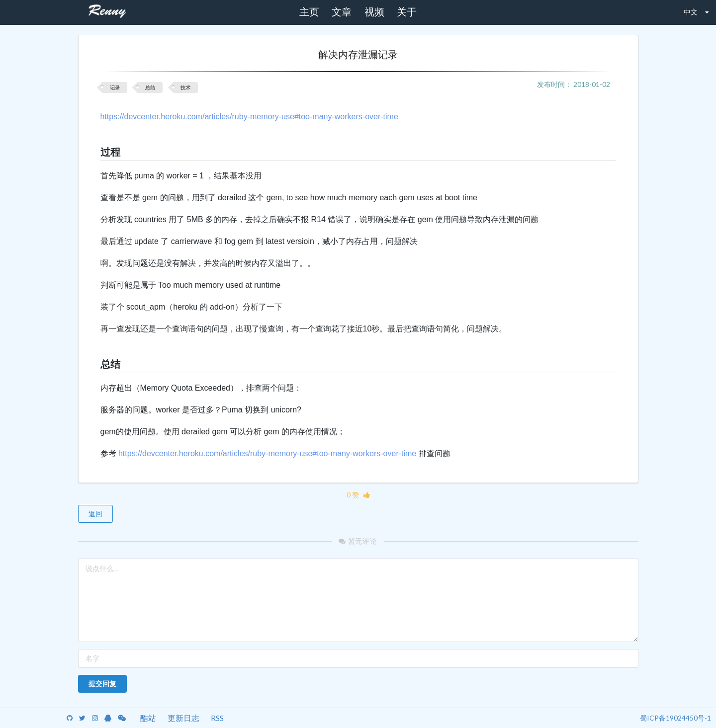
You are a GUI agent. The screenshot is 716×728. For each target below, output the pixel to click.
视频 (374, 12)
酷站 (148, 718)
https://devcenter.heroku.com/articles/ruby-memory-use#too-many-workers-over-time (249, 117)
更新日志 (183, 718)
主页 (309, 12)
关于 (407, 12)
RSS (217, 718)
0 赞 (358, 495)
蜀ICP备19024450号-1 (675, 718)
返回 (95, 514)
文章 (342, 12)
